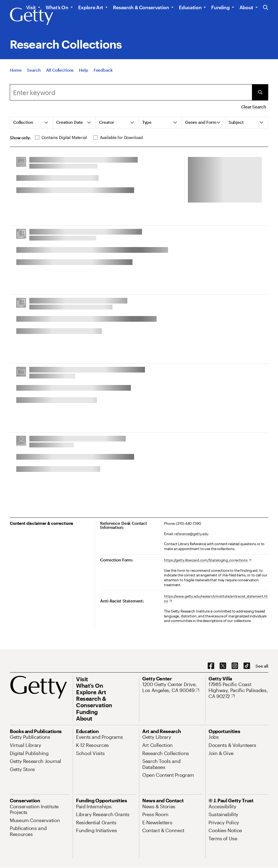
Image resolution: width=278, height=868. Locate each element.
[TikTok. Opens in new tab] (247, 666)
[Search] (34, 72)
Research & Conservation (141, 7)
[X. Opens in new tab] (223, 666)
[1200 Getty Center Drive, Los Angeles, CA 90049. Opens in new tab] (172, 687)
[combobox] (131, 92)
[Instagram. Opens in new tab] (235, 666)
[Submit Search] (260, 92)
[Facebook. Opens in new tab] (211, 666)
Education (190, 7)
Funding (220, 7)
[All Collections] (60, 72)
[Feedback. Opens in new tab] (103, 72)
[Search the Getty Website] (266, 8)
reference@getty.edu (191, 534)
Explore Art (91, 7)
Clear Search (253, 107)
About (246, 7)
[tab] (31, 123)
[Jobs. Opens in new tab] (214, 737)
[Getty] (31, 17)
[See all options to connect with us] (262, 666)
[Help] (83, 72)
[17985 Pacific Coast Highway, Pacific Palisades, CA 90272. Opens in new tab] (238, 690)
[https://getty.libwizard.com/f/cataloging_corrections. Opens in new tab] (208, 560)
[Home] (16, 72)
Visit (31, 7)
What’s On (57, 7)
